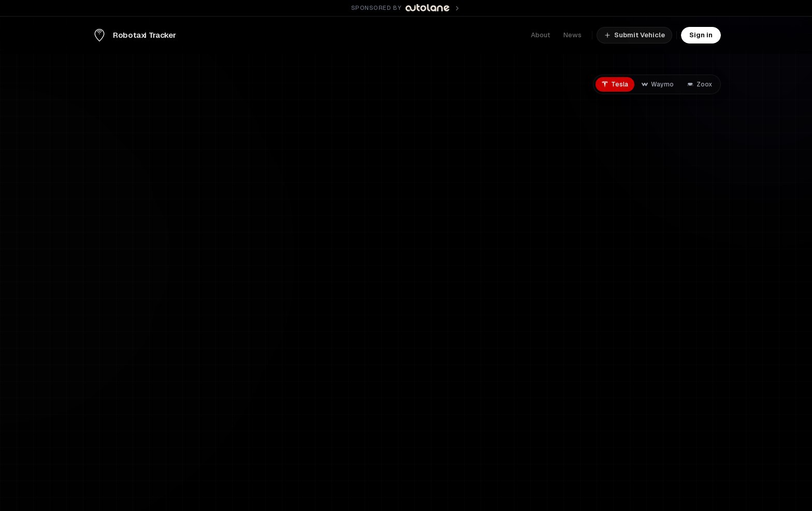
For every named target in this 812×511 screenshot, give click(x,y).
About (540, 35)
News (572, 35)
